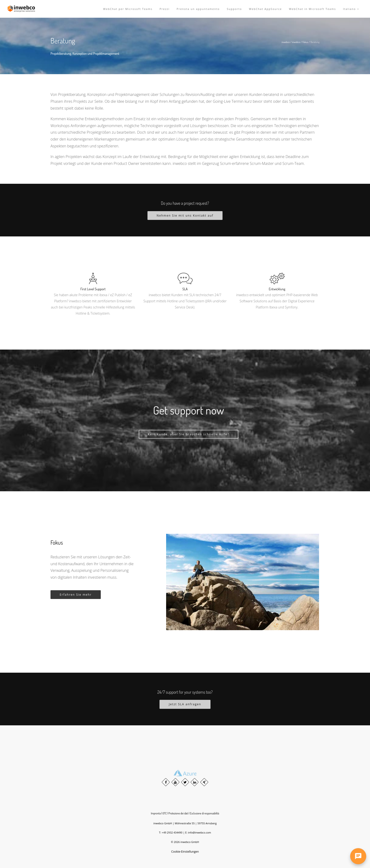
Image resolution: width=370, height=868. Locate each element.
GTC (164, 813)
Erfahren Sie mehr (76, 595)
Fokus (305, 42)
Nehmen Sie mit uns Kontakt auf (185, 216)
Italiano (351, 9)
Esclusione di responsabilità (205, 813)
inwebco (286, 42)
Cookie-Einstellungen (185, 852)
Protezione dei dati (178, 813)
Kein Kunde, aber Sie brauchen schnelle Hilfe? (189, 434)
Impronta (156, 813)
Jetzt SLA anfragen (185, 704)
